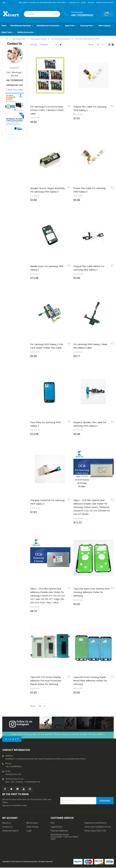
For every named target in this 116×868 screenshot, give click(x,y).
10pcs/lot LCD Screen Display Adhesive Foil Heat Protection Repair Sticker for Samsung (46, 681)
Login (29, 831)
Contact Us (74, 3)
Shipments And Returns (95, 823)
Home (7, 39)
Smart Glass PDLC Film (95, 831)
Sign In (91, 3)
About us (6, 823)
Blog (84, 3)
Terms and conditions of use (98, 827)
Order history (32, 827)
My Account (32, 823)
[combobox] (42, 14)
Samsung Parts (19, 39)
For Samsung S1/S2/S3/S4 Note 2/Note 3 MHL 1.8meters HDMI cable (47, 110)
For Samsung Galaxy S (61, 39)
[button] (69, 107)
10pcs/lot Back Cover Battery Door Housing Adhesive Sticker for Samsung (92, 592)
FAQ (52, 823)
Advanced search (10, 831)
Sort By (34, 45)
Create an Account (105, 3)
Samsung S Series (38, 39)
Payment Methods (59, 831)
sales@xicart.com (14, 85)
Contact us (7, 827)
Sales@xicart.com (13, 774)
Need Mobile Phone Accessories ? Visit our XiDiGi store (64, 837)
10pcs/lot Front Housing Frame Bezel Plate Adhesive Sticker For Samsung (90, 681)
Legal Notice (56, 827)
